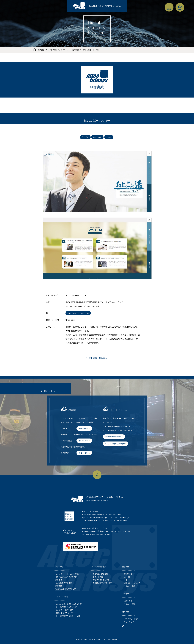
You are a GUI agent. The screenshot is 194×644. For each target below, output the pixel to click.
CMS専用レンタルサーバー (65, 613)
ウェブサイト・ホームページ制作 (68, 574)
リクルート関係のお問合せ (115, 444)
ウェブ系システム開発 (64, 583)
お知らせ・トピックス (132, 583)
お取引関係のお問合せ (113, 437)
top (97, 476)
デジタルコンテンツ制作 (102, 580)
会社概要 (127, 577)
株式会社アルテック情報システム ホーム (53, 50)
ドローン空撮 (98, 577)
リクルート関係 (130, 604)
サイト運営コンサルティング (66, 607)
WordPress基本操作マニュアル (66, 589)
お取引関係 (128, 601)
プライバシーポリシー (132, 619)
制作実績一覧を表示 (98, 358)
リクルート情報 (130, 586)
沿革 (126, 580)
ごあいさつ (128, 574)
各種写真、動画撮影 (100, 574)
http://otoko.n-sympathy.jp (78, 313)
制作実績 (76, 50)
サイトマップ (129, 622)
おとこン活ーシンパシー (92, 50)
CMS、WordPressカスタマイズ (66, 577)
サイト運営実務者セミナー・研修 (68, 616)
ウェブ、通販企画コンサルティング (68, 604)
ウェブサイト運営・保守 (64, 610)
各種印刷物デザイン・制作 (103, 583)
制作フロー (60, 580)
